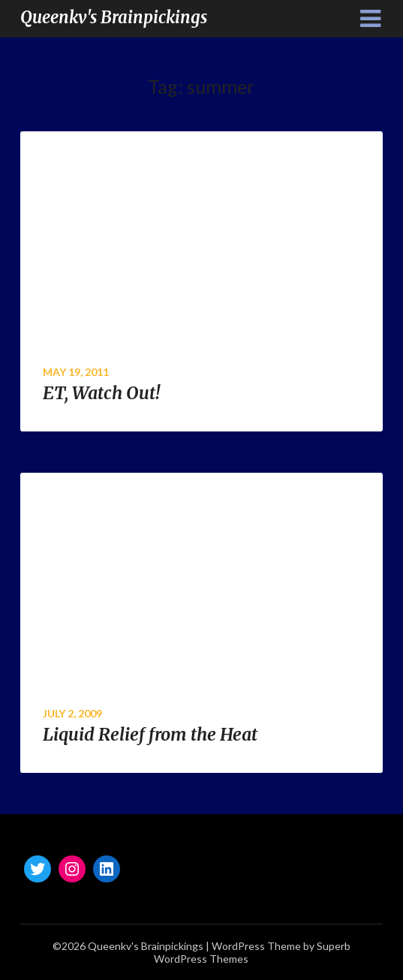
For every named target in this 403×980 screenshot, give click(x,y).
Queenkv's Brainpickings (114, 17)
